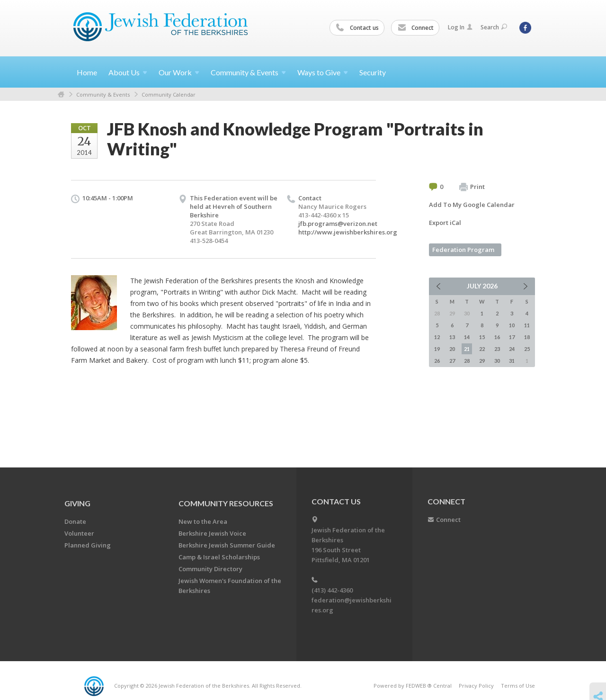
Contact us (357, 28)
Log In (460, 27)
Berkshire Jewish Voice (212, 533)
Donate (75, 521)
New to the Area (203, 521)
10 (512, 325)
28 (467, 361)
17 (512, 337)
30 (497, 361)
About (128, 72)
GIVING (77, 503)
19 (437, 349)
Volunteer (79, 533)
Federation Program (463, 250)
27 (452, 361)
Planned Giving (88, 545)
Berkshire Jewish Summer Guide (227, 545)
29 (482, 361)
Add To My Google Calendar (472, 205)
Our (179, 72)
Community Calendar (169, 94)
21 (467, 349)
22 (482, 349)
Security (373, 72)
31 (512, 361)
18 (527, 337)
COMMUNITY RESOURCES (226, 503)
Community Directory (210, 569)
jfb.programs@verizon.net (338, 224)
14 (467, 337)
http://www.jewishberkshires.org (348, 232)
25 (527, 349)
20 (452, 349)
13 (452, 337)
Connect (416, 28)
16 (497, 337)
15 (482, 337)
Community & (248, 72)
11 (527, 325)
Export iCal (445, 223)
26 (437, 361)
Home (87, 72)
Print (472, 187)
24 (512, 349)
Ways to (323, 72)
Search (494, 27)
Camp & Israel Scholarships (219, 557)
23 (497, 349)
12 (437, 337)
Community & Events (103, 94)
